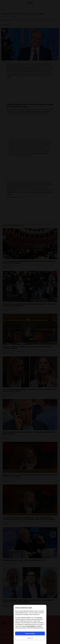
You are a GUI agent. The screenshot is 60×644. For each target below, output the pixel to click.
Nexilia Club (30, 638)
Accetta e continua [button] (30, 633)
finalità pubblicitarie (31, 626)
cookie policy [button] (36, 614)
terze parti (39, 618)
